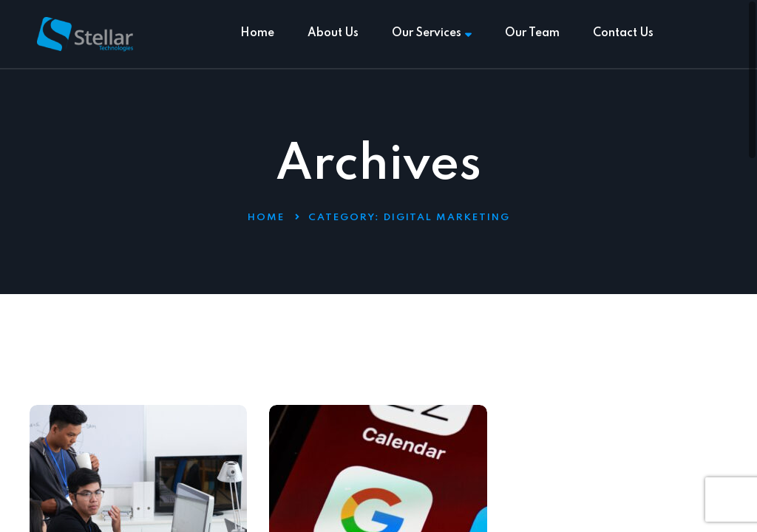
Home (257, 33)
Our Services (432, 33)
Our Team (532, 33)
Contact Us (623, 33)
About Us (333, 33)
